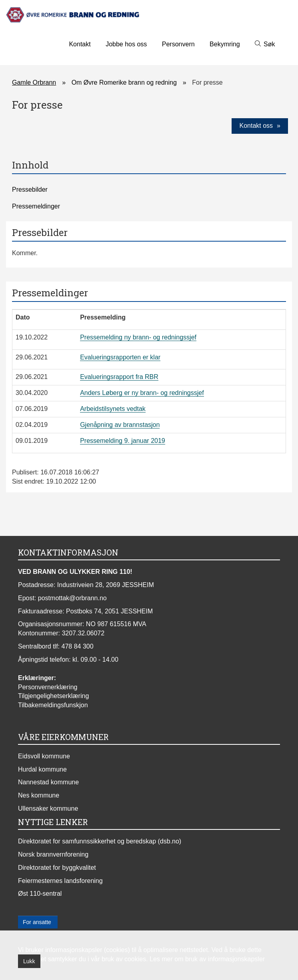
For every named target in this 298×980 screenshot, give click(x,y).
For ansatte (38, 922)
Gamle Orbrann (34, 82)
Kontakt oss (256, 126)
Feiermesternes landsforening (60, 881)
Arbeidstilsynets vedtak (113, 409)
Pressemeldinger (36, 206)
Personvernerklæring (48, 687)
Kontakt (80, 44)
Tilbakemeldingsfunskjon (53, 705)
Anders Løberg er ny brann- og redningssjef (142, 393)
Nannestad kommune (48, 782)
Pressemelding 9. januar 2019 (123, 441)
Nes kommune (39, 795)
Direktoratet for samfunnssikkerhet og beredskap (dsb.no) (100, 841)
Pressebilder (30, 189)
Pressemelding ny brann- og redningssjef (138, 337)
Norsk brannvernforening (53, 854)
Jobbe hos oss (126, 44)
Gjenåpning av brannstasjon (120, 425)
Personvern (178, 44)
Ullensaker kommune (48, 808)
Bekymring (225, 44)
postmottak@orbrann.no (72, 598)
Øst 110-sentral (40, 894)
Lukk (29, 961)
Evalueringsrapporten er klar (120, 357)
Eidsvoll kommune (44, 756)
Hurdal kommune (42, 769)
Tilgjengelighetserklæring (53, 696)
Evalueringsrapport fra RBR (119, 377)
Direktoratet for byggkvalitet (57, 868)
